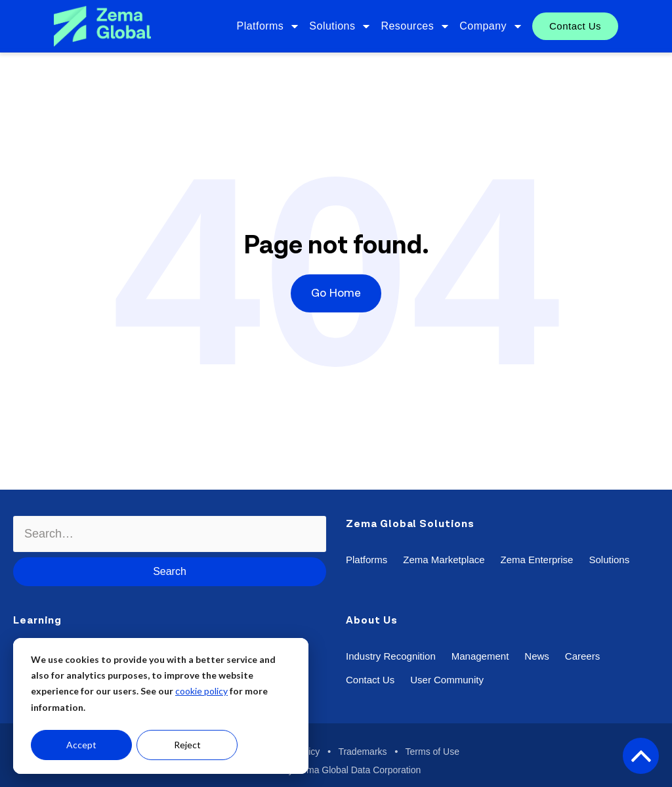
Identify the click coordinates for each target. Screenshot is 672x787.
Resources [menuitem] (407, 26)
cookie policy (201, 691)
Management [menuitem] (480, 656)
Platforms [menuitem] (261, 26)
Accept (81, 745)
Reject (187, 745)
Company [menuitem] (483, 26)
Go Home (336, 293)
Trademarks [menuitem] (362, 752)
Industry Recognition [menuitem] (391, 656)
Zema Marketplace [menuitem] (444, 560)
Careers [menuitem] (582, 656)
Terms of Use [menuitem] (432, 752)
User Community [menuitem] (447, 680)
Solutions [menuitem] (332, 26)
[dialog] (161, 706)
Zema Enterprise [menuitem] (537, 560)
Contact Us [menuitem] (575, 26)
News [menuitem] (537, 656)
